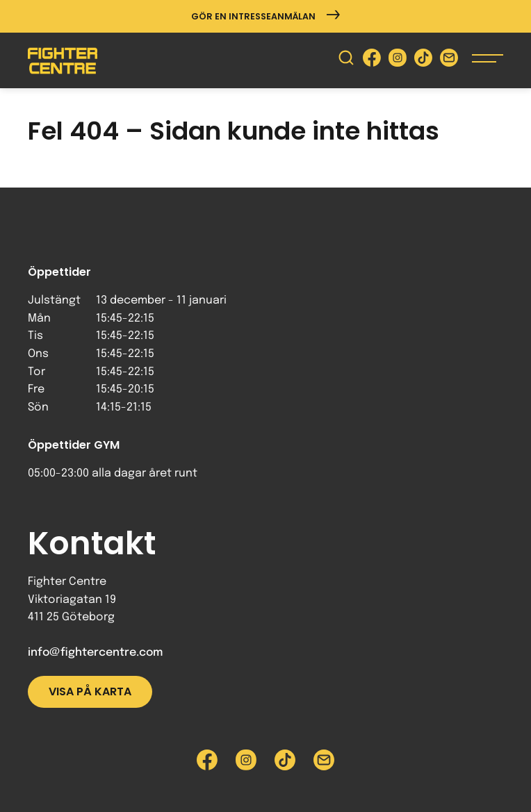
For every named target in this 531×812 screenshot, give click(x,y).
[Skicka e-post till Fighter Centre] (449, 61)
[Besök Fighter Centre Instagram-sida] (398, 61)
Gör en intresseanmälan (265, 16)
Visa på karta (90, 691)
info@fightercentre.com (95, 653)
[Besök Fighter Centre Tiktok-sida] (423, 61)
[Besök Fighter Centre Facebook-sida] (372, 61)
